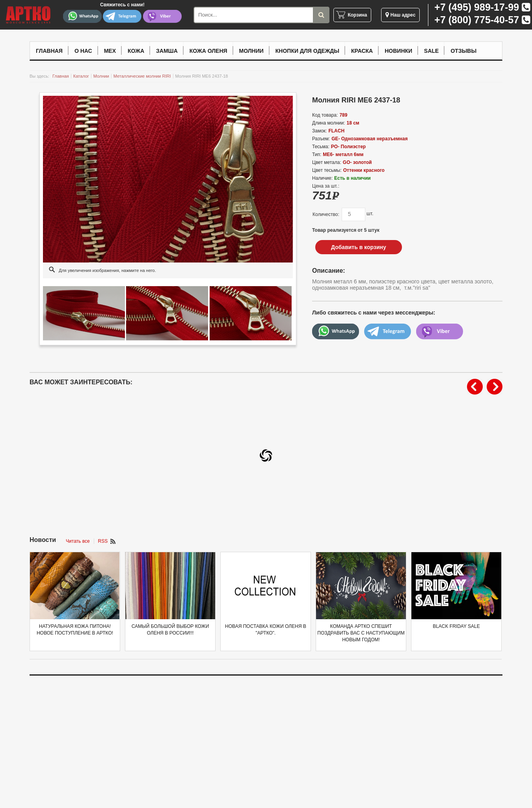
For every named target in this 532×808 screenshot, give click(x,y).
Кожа (136, 51)
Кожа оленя (208, 51)
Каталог (81, 76)
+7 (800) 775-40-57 (477, 20)
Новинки (398, 51)
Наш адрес (400, 15)
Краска (362, 51)
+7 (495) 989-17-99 (477, 7)
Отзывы (463, 51)
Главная (49, 51)
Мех (110, 51)
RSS (103, 541)
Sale (431, 51)
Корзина (357, 15)
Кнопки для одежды (307, 51)
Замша (167, 51)
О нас (83, 51)
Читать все (78, 541)
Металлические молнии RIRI (142, 76)
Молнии (251, 51)
